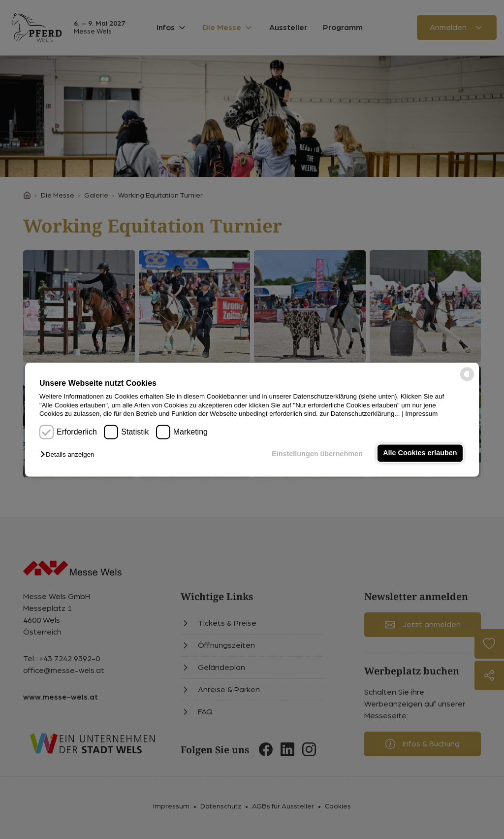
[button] (70, 455)
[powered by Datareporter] (467, 380)
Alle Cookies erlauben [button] (420, 453)
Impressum (421, 414)
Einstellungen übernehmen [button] (317, 454)
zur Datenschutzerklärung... (360, 414)
